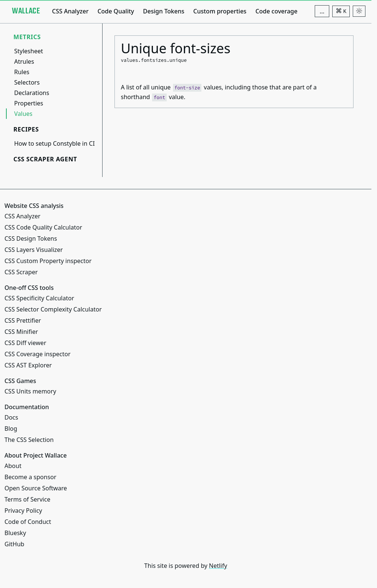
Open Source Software (36, 488)
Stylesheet (29, 51)
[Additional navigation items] (322, 11)
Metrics (27, 37)
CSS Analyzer (70, 11)
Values (23, 114)
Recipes (26, 129)
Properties (29, 103)
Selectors (27, 82)
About (13, 466)
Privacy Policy (23, 510)
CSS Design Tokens (31, 238)
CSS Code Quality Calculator (43, 227)
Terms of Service (27, 499)
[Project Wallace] (26, 11)
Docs (11, 417)
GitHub (14, 544)
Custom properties (220, 11)
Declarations (32, 93)
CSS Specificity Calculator (39, 298)
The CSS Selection (29, 440)
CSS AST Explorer (28, 365)
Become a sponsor (30, 477)
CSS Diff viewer (25, 343)
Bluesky (15, 533)
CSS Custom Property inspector (48, 261)
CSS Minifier (21, 332)
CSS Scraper (21, 272)
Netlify (218, 566)
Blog (11, 429)
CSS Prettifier (23, 320)
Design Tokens (164, 11)
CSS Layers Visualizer (34, 250)
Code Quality (116, 11)
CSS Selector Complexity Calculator (53, 309)
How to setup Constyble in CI (54, 143)
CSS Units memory (30, 391)
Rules (22, 72)
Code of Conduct (28, 522)
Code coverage (277, 11)
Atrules (24, 61)
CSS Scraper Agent (45, 159)
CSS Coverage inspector (37, 354)
